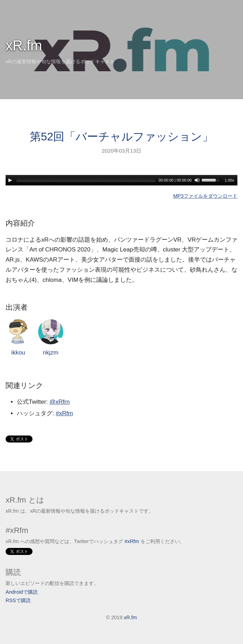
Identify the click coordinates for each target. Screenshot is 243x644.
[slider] (86, 180)
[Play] (10, 180)
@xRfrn (60, 402)
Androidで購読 (22, 592)
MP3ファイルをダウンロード (205, 196)
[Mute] (197, 180)
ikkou (18, 338)
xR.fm (24, 45)
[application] (121, 180)
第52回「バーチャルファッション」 (122, 137)
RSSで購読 (18, 600)
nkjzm (51, 338)
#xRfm (64, 413)
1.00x (230, 180)
